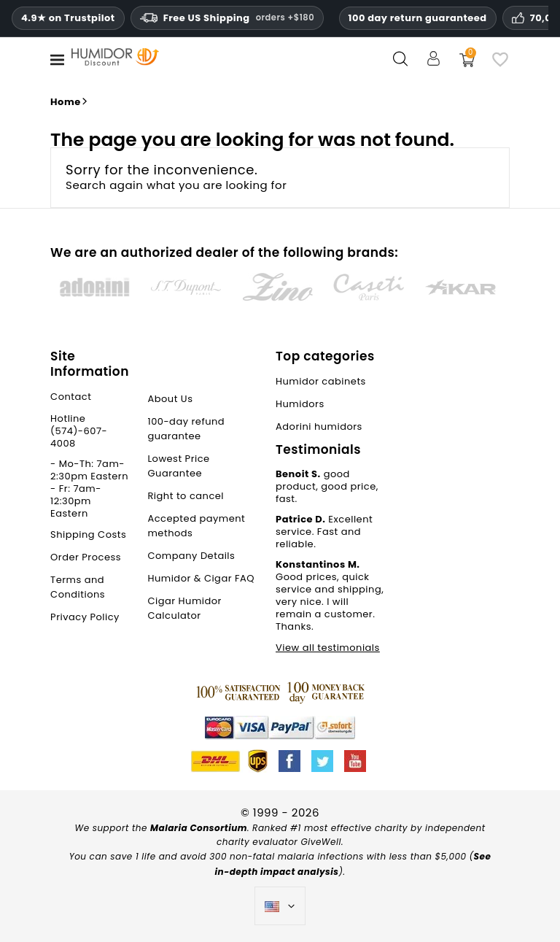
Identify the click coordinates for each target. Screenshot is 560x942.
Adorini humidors (319, 426)
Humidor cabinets (321, 381)
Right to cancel (186, 496)
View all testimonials (328, 648)
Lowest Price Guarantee (178, 466)
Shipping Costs (88, 534)
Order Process (86, 557)
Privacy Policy (85, 617)
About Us (170, 399)
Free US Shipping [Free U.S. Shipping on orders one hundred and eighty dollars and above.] (227, 18)
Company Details (191, 556)
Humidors (300, 404)
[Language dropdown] (280, 906)
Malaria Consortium (199, 828)
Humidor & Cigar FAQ (201, 578)
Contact (71, 397)
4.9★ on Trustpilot (68, 18)
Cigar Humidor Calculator (184, 608)
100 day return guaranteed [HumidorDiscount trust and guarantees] (418, 18)
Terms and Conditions (78, 587)
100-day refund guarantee (186, 429)
